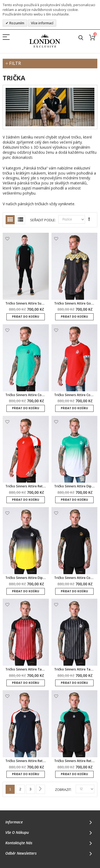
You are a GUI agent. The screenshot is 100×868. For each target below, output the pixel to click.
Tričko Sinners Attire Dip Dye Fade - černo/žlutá (42, 578)
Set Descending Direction (89, 219)
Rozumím (16, 23)
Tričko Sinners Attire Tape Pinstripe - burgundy (41, 669)
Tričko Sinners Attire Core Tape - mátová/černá (42, 395)
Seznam (21, 220)
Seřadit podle (43, 220)
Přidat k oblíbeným (7, 239)
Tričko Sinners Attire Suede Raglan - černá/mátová (44, 303)
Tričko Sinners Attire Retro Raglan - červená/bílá (42, 486)
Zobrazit (63, 790)
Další (41, 789)
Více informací (42, 23)
